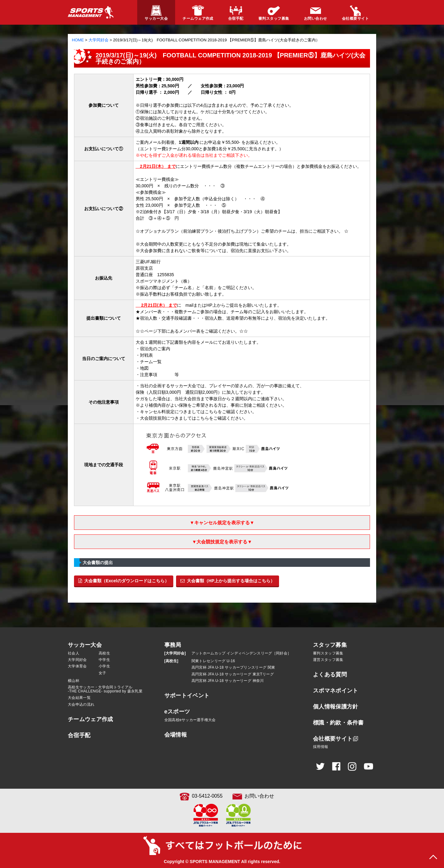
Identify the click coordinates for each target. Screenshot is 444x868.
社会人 (74, 653)
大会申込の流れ (81, 704)
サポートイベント (187, 696)
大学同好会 (77, 660)
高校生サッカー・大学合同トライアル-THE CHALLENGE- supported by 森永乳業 (105, 689)
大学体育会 (77, 666)
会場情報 (176, 735)
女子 (103, 673)
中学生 (104, 660)
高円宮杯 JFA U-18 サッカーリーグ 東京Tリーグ (233, 674)
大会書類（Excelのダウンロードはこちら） (124, 581)
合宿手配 (79, 735)
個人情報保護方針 (335, 707)
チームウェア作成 (90, 719)
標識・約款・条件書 (338, 723)
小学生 (104, 666)
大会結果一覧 (79, 698)
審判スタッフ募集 (328, 653)
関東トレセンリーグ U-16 (213, 661)
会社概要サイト (333, 739)
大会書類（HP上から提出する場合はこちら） (228, 581)
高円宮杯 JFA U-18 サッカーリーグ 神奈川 (228, 681)
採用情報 (321, 747)
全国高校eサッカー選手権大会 (190, 720)
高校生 (104, 653)
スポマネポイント (335, 691)
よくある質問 (330, 675)
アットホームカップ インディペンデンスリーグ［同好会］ (241, 653)
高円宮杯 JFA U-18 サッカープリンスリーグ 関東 (233, 667)
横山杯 (74, 681)
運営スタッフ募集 (328, 660)
